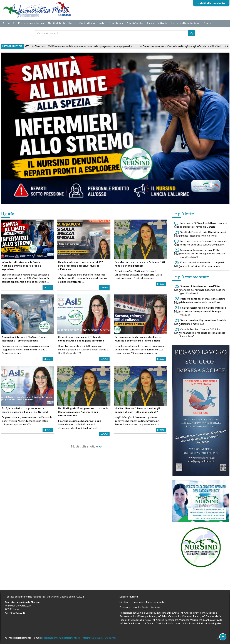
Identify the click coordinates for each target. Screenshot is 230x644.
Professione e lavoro (31, 23)
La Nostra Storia (157, 23)
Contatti (209, 23)
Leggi (48, 287)
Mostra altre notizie (84, 446)
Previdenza (116, 23)
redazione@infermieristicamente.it (60, 638)
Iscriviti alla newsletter (211, 3)
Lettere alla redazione (186, 23)
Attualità (8, 23)
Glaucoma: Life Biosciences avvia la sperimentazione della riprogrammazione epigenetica (92, 46)
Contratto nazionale (92, 23)
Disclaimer (111, 638)
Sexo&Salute (135, 23)
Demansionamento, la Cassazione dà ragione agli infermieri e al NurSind (190, 46)
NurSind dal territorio (62, 23)
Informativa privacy (92, 638)
